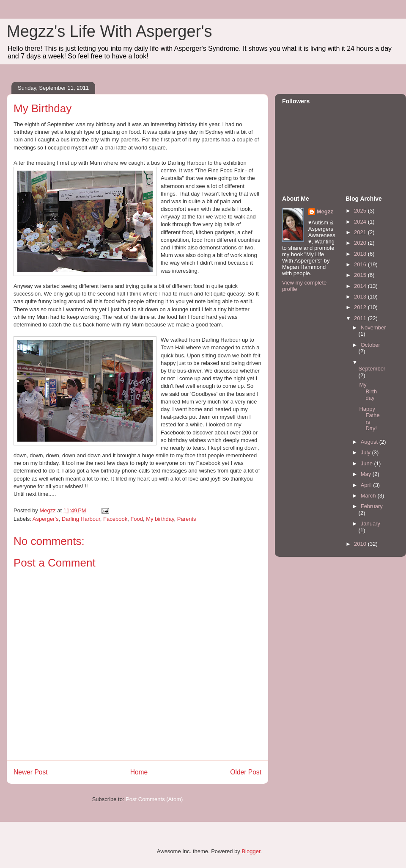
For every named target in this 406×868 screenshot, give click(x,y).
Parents (187, 519)
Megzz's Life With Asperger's (109, 31)
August (370, 442)
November (373, 328)
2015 (361, 275)
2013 (361, 297)
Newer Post (31, 772)
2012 (361, 307)
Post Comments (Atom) (154, 799)
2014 (361, 286)
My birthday (160, 519)
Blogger (251, 851)
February (372, 506)
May (367, 474)
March (369, 496)
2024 (361, 222)
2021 (361, 232)
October (370, 345)
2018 (361, 254)
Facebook (115, 519)
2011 (361, 318)
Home (139, 772)
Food (137, 519)
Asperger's (46, 519)
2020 (361, 243)
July (366, 452)
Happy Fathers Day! (369, 419)
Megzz (325, 211)
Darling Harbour (81, 519)
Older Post (246, 772)
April (367, 485)
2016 (361, 264)
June (368, 463)
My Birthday (368, 391)
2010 (361, 544)
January (370, 524)
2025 (361, 211)
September (372, 369)
